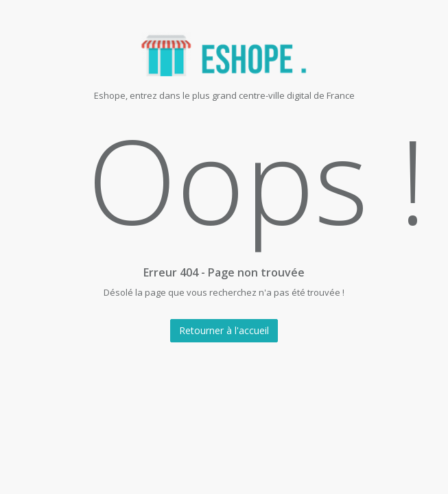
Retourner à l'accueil (224, 330)
